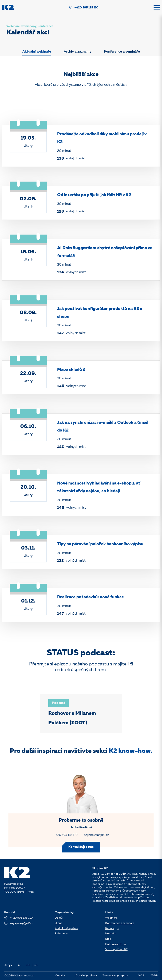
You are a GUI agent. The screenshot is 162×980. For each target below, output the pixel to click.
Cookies (60, 976)
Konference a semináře (122, 52)
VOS (141, 976)
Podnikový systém (66, 928)
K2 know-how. (131, 751)
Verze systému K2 (116, 949)
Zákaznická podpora (115, 976)
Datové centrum (116, 944)
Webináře (111, 918)
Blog (108, 939)
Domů (59, 918)
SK (36, 965)
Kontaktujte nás (81, 847)
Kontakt (110, 934)
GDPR (154, 976)
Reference (61, 934)
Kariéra (112, 928)
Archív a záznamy (78, 52)
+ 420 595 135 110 (65, 835)
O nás (58, 923)
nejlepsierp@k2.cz (96, 835)
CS (20, 965)
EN (28, 965)
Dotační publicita (86, 976)
